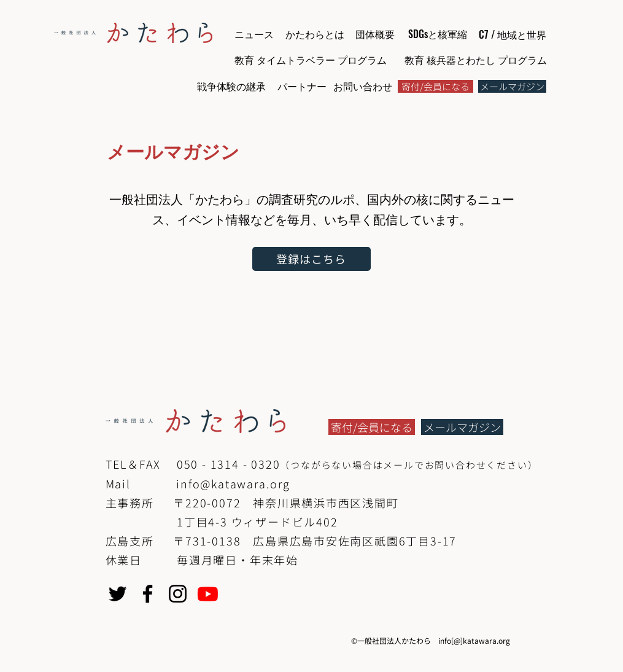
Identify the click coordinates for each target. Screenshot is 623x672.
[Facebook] (148, 594)
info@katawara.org (233, 483)
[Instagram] (178, 594)
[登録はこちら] (311, 259)
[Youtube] (208, 594)
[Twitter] (118, 594)
